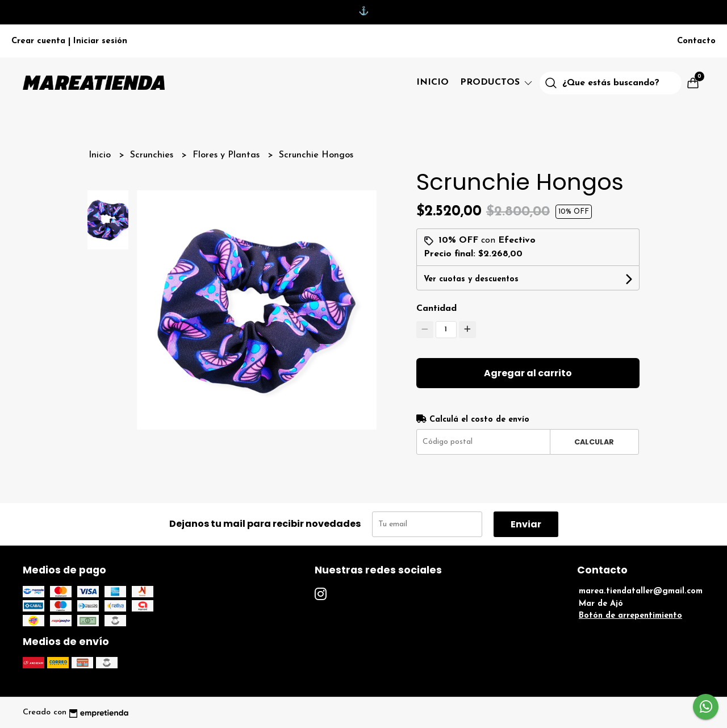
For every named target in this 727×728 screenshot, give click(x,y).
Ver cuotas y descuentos (471, 279)
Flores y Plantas (227, 155)
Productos (497, 82)
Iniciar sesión (100, 41)
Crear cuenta (38, 41)
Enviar (526, 524)
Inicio (433, 82)
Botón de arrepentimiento (630, 616)
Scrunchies (153, 155)
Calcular (594, 442)
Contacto (696, 41)
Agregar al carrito (528, 373)
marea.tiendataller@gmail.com (641, 591)
